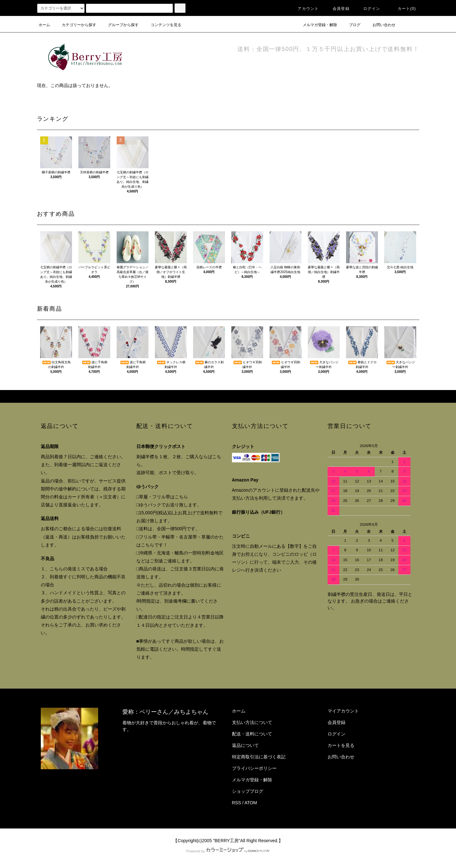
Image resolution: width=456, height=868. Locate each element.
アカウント (304, 9)
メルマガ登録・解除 (316, 25)
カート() (403, 9)
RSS (237, 803)
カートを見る (341, 745)
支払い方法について (252, 722)
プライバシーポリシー (254, 768)
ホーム (44, 25)
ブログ (351, 25)
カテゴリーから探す (75, 25)
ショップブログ (248, 791)
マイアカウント (343, 711)
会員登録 (337, 9)
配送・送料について (252, 734)
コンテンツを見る (162, 25)
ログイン (368, 9)
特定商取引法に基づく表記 (259, 757)
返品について (245, 745)
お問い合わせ (380, 25)
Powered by (228, 851)
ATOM (251, 803)
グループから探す (119, 25)
